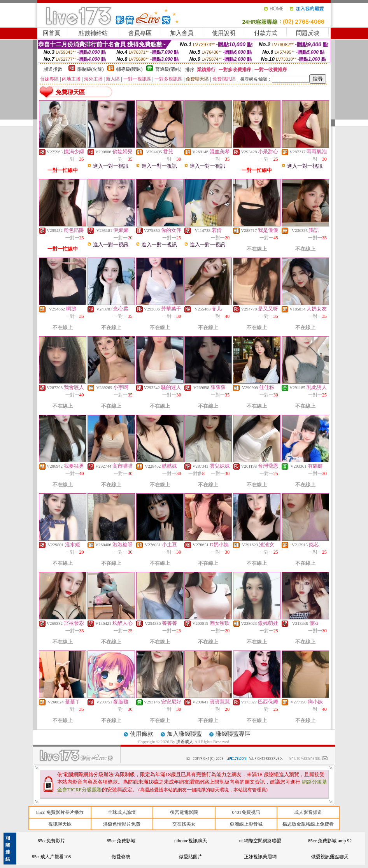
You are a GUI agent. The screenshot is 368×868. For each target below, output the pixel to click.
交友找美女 (184, 824)
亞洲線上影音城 (246, 824)
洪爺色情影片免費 (122, 824)
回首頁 (52, 33)
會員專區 (140, 33)
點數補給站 (93, 33)
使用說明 (224, 33)
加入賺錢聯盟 (184, 734)
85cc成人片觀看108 (52, 857)
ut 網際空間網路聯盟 (260, 841)
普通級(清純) (168, 69)
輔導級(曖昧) (130, 69)
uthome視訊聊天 (191, 841)
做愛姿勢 (121, 857)
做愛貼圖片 (191, 857)
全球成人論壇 (122, 812)
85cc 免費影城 (121, 841)
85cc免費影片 (52, 841)
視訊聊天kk (60, 824)
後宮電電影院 (184, 812)
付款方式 (266, 33)
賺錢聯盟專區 (233, 734)
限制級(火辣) (91, 69)
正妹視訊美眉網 (260, 857)
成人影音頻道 (308, 812)
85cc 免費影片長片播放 (60, 812)
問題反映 (308, 33)
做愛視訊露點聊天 (330, 857)
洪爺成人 (185, 742)
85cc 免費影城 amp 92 (330, 841)
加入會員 (182, 33)
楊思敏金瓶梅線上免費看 (308, 824)
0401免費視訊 (246, 812)
